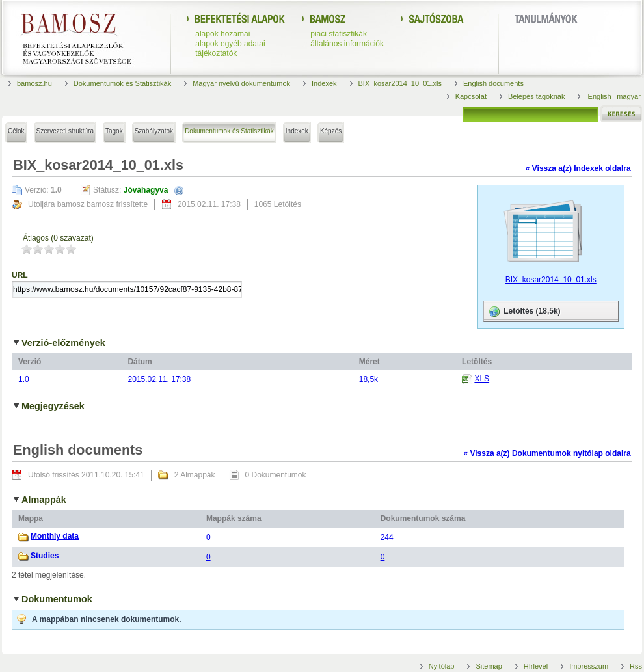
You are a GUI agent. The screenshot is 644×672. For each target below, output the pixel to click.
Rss (636, 666)
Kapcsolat (471, 96)
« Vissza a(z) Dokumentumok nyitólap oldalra (547, 453)
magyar (629, 96)
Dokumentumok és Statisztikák (122, 83)
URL (20, 275)
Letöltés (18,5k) (524, 312)
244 (387, 537)
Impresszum (589, 666)
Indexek (324, 83)
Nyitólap (442, 666)
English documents (493, 83)
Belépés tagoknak (536, 96)
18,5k (369, 379)
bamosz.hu (34, 83)
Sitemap (489, 666)
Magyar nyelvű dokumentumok (241, 83)
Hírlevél (536, 666)
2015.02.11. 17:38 (159, 379)
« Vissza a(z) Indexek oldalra (578, 168)
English (601, 96)
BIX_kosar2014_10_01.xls (400, 83)
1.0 (24, 379)
